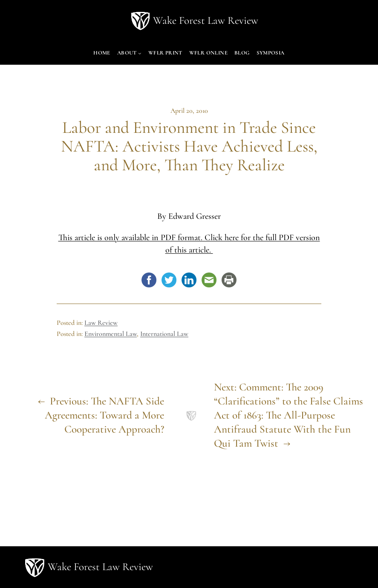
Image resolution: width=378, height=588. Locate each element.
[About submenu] (140, 53)
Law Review (101, 323)
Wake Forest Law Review (206, 20)
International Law (164, 334)
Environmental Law (111, 334)
